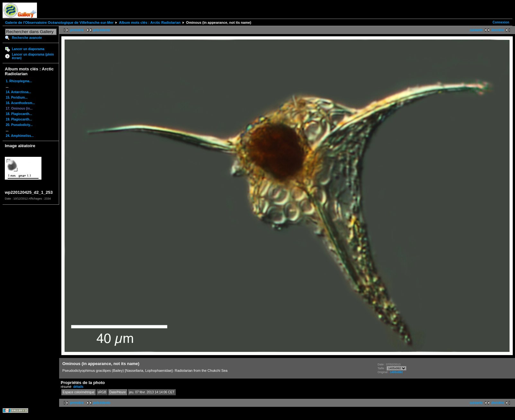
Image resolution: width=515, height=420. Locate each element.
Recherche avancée (27, 38)
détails (78, 387)
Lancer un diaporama (28, 49)
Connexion (501, 22)
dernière (498, 30)
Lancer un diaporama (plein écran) (33, 56)
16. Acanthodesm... (20, 103)
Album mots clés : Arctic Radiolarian (150, 22)
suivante (476, 30)
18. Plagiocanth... (19, 114)
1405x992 (396, 372)
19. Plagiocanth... (19, 119)
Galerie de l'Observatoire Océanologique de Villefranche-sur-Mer (59, 22)
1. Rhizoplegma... (19, 81)
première (77, 30)
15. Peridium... (17, 98)
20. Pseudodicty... (19, 125)
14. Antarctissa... (18, 92)
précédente (102, 30)
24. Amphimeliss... (20, 136)
